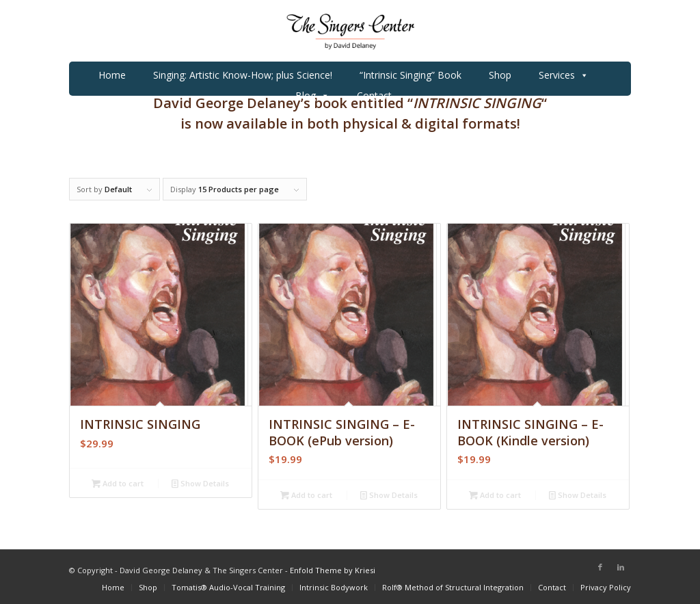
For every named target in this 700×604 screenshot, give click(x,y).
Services (564, 75)
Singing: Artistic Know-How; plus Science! (243, 75)
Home (112, 75)
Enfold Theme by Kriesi (333, 570)
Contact (374, 95)
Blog (312, 96)
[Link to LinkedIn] (621, 567)
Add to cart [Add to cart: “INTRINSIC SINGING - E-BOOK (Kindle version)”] (495, 495)
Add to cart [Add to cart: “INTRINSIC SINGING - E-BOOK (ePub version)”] (306, 495)
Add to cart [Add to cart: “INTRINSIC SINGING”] (118, 483)
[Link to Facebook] (600, 567)
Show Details (200, 483)
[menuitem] (113, 587)
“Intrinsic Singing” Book (410, 75)
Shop (500, 75)
